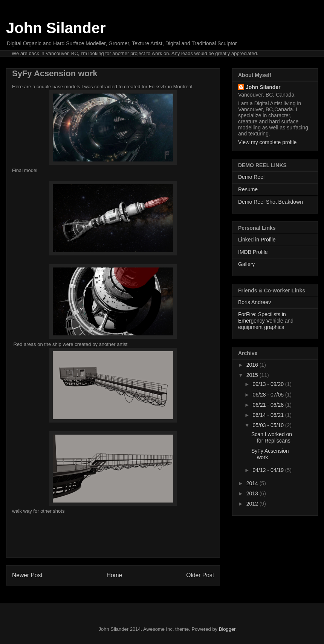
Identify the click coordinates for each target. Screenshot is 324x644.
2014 (253, 483)
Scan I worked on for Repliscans (272, 437)
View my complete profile (267, 142)
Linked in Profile (257, 240)
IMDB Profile (253, 252)
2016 (253, 365)
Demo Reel (251, 177)
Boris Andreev (254, 302)
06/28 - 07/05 (269, 395)
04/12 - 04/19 (269, 470)
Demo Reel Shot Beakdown (271, 202)
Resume (248, 189)
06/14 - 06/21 (269, 415)
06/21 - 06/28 (269, 405)
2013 (253, 493)
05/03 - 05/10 (269, 425)
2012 (253, 504)
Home (115, 575)
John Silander (56, 28)
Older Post (200, 575)
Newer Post (27, 575)
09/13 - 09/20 (269, 384)
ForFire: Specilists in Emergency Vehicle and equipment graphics (266, 321)
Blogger (227, 629)
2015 (253, 375)
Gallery (246, 264)
